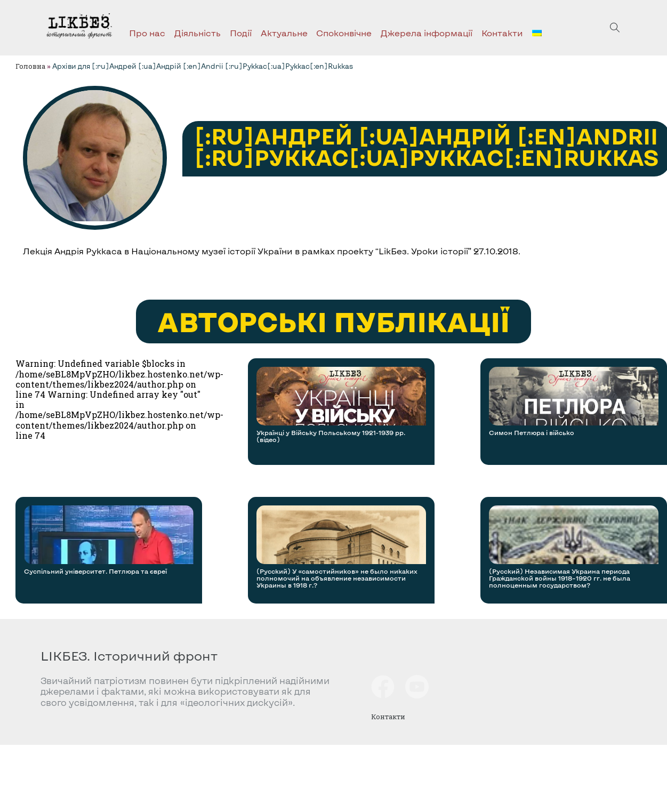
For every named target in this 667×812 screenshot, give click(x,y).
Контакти (502, 33)
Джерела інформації (427, 33)
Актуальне (284, 33)
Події (241, 33)
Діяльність (198, 33)
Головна (30, 66)
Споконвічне (344, 33)
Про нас (147, 33)
